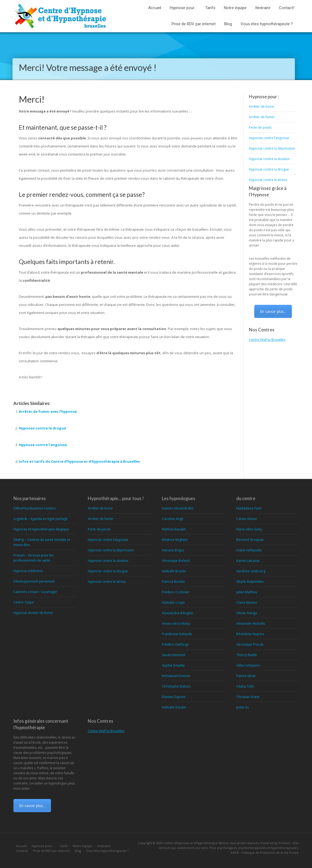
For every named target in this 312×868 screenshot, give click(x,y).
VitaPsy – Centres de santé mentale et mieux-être (42, 542)
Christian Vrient (248, 697)
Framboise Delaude (177, 634)
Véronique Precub (250, 644)
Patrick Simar (246, 676)
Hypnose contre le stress (268, 180)
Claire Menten (247, 603)
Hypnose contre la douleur (269, 159)
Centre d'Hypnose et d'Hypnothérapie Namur (196, 843)
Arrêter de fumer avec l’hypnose (48, 411)
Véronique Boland (176, 561)
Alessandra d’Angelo (178, 613)
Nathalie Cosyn (173, 603)
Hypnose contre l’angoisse (43, 445)
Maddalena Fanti (249, 508)
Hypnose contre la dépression (272, 148)
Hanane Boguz (173, 550)
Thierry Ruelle (247, 655)
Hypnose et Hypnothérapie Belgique (41, 529)
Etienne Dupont (174, 697)
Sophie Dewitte (173, 665)
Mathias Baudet (174, 529)
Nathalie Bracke (174, 571)
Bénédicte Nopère (250, 634)
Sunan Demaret (174, 655)
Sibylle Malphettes (250, 582)
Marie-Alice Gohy (249, 529)
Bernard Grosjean (250, 540)
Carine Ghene (247, 519)
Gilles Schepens (248, 665)
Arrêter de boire (261, 106)
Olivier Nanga (247, 613)
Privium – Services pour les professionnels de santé (34, 558)
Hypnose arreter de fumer (33, 613)
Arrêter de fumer (262, 117)
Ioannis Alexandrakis (178, 508)
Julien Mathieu (247, 592)
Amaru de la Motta (176, 623)
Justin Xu (243, 707)
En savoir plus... (273, 311)
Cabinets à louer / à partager (35, 592)
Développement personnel (34, 581)
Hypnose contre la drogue (42, 428)
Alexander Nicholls (251, 623)
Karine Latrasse (248, 561)
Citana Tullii (245, 686)
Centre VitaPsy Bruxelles (267, 340)
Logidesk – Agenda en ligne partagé (41, 519)
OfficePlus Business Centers (35, 508)
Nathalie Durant (174, 707)
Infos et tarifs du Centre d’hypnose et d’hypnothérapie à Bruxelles (79, 461)
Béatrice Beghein (175, 540)
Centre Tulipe (24, 602)
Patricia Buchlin (173, 582)
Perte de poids (260, 127)
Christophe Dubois (176, 686)
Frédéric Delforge (175, 644)
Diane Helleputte (249, 550)
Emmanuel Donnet (176, 676)
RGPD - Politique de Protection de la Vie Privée (265, 853)
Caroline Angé (173, 519)
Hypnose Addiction (28, 571)
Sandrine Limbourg (251, 571)
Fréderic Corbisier (176, 592)
